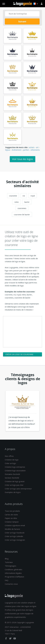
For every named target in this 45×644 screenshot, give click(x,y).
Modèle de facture (12, 529)
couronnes (22, 208)
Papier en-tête (11, 518)
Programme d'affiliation (14, 577)
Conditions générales (13, 569)
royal (33, 196)
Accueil (23, 4)
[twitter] (11, 639)
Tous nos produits (12, 511)
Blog (7, 559)
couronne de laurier (22, 215)
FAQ (7, 580)
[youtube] (15, 639)
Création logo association (15, 471)
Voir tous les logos (22, 159)
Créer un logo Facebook (15, 533)
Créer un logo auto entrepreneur (18, 489)
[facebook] (6, 639)
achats (32, 147)
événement (17, 150)
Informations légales (13, 573)
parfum (26, 150)
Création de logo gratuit (15, 481)
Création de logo (12, 460)
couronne (13, 196)
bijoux (8, 150)
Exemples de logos (13, 492)
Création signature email (15, 525)
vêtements (35, 150)
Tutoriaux (9, 562)
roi (24, 196)
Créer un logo (10, 463)
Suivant (22, 21)
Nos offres (9, 456)
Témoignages (10, 566)
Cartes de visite (11, 515)
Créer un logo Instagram (15, 540)
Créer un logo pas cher (14, 485)
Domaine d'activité (12, 474)
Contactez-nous (11, 584)
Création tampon (12, 522)
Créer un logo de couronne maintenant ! (19, 355)
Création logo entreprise (15, 467)
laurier (27, 202)
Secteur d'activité (12, 478)
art (37, 147)
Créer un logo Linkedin (14, 536)
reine (16, 202)
